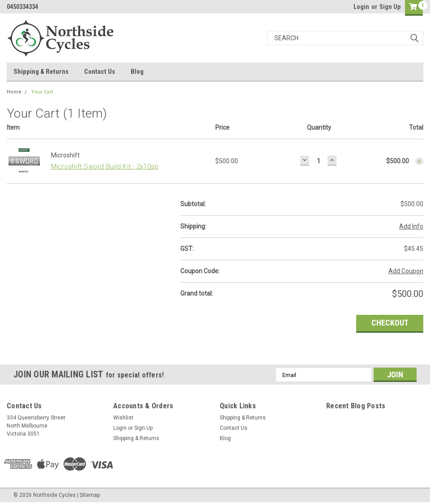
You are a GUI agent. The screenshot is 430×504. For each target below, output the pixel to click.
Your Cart (42, 92)
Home (14, 92)
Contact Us (100, 72)
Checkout (390, 323)
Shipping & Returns (41, 72)
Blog (137, 72)
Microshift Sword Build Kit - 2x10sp (105, 166)
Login (361, 7)
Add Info (411, 226)
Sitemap (90, 495)
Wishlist (123, 418)
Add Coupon (406, 271)
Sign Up (390, 7)
